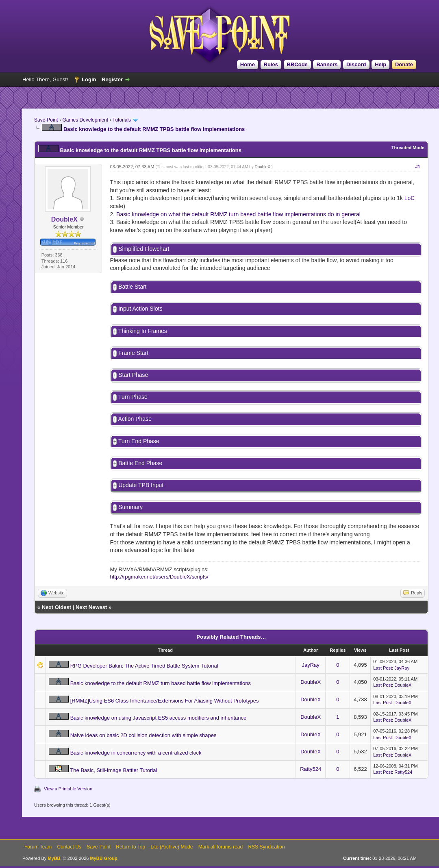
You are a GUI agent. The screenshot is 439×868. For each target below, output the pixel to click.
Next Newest (91, 612)
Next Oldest (57, 612)
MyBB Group (103, 863)
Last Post (382, 673)
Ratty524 (311, 774)
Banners (327, 64)
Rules (271, 64)
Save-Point (46, 120)
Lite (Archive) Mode (172, 852)
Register (112, 79)
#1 (417, 167)
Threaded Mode (408, 148)
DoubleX (262, 167)
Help (380, 64)
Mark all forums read (221, 852)
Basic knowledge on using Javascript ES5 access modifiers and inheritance (159, 723)
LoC (410, 198)
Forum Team (38, 852)
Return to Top (130, 852)
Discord (356, 64)
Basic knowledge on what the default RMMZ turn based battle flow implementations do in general (238, 214)
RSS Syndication (267, 852)
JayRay (310, 670)
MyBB (54, 863)
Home (248, 64)
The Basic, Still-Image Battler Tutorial (113, 775)
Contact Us (69, 852)
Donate (404, 64)
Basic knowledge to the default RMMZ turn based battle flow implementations (161, 688)
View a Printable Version (68, 794)
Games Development (85, 120)
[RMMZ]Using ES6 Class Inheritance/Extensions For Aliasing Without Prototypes (165, 706)
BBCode (297, 64)
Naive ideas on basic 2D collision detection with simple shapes (143, 740)
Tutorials (122, 120)
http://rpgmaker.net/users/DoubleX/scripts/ (159, 582)
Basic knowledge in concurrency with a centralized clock (136, 758)
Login (89, 79)
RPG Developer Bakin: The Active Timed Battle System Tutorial (144, 671)
